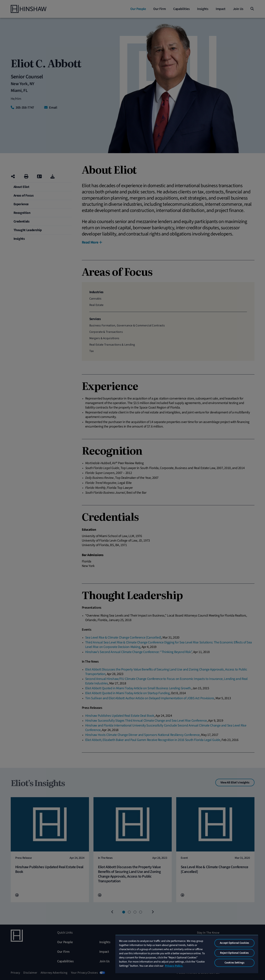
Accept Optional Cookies (234, 943)
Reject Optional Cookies (234, 953)
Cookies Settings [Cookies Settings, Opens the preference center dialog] (234, 963)
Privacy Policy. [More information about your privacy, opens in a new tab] (174, 966)
